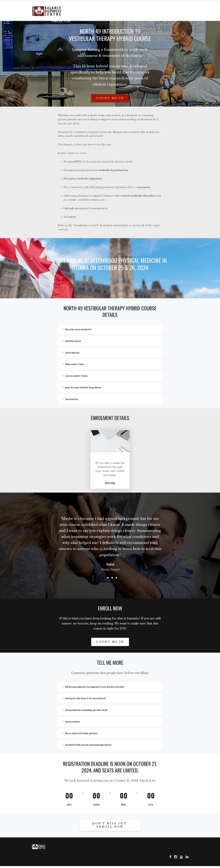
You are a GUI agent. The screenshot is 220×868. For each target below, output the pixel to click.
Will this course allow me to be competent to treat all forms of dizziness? (100, 687)
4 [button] (116, 578)
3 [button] (112, 578)
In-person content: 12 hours (79, 375)
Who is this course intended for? (82, 328)
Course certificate (75, 723)
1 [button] (104, 578)
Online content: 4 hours (78, 363)
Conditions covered (76, 340)
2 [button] (108, 578)
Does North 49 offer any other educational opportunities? (93, 747)
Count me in (110, 96)
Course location (74, 399)
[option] (110, 541)
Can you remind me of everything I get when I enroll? (90, 711)
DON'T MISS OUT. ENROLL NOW (110, 827)
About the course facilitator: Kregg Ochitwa (87, 387)
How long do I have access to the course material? (90, 699)
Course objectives (75, 351)
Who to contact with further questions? (85, 735)
